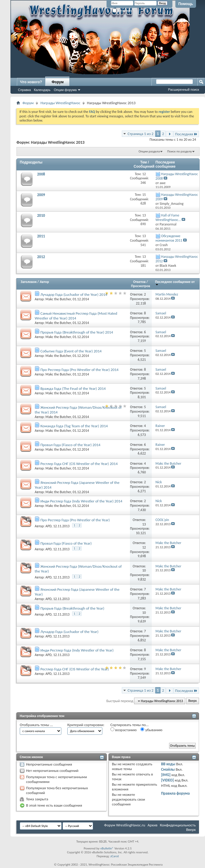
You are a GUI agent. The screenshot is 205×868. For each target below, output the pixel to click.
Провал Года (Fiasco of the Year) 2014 (70, 445)
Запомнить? (123, 11)
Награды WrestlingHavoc (60, 103)
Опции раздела (149, 151)
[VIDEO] (167, 780)
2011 (41, 236)
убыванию (151, 730)
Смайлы (168, 769)
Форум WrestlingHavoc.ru (125, 825)
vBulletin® (107, 848)
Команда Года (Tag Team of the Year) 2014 (74, 426)
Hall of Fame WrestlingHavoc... (168, 218)
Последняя (186, 134)
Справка (24, 90)
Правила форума (175, 793)
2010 (41, 215)
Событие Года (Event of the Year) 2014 (71, 351)
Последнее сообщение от (175, 283)
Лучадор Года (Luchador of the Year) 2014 (74, 294)
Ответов (139, 282)
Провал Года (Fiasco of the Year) (66, 543)
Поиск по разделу (180, 151)
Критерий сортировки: (86, 725)
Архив (152, 825)
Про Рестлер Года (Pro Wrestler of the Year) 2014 (79, 370)
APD (48, 526)
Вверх (192, 701)
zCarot (115, 856)
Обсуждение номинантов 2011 (169, 238)
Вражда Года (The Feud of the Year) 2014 (73, 388)
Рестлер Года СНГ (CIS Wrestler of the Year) (75, 669)
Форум (57, 82)
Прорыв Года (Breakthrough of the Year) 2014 (77, 332)
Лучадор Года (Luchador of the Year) (69, 632)
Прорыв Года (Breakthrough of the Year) (72, 608)
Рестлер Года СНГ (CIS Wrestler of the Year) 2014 (79, 464)
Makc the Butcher (58, 299)
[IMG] (166, 775)
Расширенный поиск (183, 90)
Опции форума (65, 90)
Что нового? (31, 82)
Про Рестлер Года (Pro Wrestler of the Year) (75, 520)
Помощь (186, 4)
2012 (41, 257)
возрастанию (124, 730)
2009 (41, 195)
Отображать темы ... (36, 725)
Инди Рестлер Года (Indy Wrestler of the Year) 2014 (81, 501)
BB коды (168, 764)
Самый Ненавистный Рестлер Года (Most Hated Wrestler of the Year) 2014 (76, 316)
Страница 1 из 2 (141, 134)
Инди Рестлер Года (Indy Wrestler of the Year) (77, 650)
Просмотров (141, 286)
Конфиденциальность (178, 825)
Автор (44, 282)
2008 (41, 174)
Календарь (42, 90)
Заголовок (29, 282)
